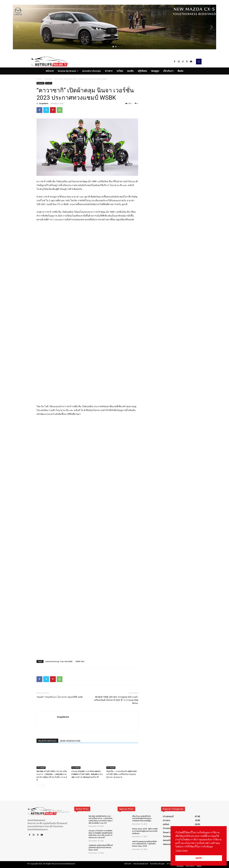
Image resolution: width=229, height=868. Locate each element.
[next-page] (43, 778)
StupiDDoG (44, 103)
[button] (114, 27)
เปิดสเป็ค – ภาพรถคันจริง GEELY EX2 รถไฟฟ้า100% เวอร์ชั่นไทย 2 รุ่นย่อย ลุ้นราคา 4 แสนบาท (121, 766)
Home (39, 79)
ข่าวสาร (49, 83)
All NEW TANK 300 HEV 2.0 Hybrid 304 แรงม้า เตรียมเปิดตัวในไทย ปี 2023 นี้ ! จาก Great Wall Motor (116, 692)
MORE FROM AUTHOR (70, 733)
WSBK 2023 (80, 653)
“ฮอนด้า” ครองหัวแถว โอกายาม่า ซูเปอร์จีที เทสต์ (60, 689)
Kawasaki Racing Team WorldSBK (59, 653)
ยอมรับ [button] (199, 858)
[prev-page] (38, 778)
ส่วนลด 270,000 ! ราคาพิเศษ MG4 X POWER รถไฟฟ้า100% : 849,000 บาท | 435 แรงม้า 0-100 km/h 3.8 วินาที (87, 766)
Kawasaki (48, 79)
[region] (114, 27)
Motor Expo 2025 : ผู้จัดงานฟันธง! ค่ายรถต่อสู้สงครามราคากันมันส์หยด (145, 823)
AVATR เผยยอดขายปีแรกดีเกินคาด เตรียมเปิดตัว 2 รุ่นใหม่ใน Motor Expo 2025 (145, 835)
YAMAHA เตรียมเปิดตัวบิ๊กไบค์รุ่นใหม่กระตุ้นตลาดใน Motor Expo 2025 (101, 839)
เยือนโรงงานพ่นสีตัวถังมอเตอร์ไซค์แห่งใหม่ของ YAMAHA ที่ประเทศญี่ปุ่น (142, 810)
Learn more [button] (182, 851)
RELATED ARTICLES (47, 733)
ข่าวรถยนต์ (41, 759)
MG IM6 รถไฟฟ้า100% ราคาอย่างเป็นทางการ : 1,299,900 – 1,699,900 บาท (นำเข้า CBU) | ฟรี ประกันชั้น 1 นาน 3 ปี (101, 811)
